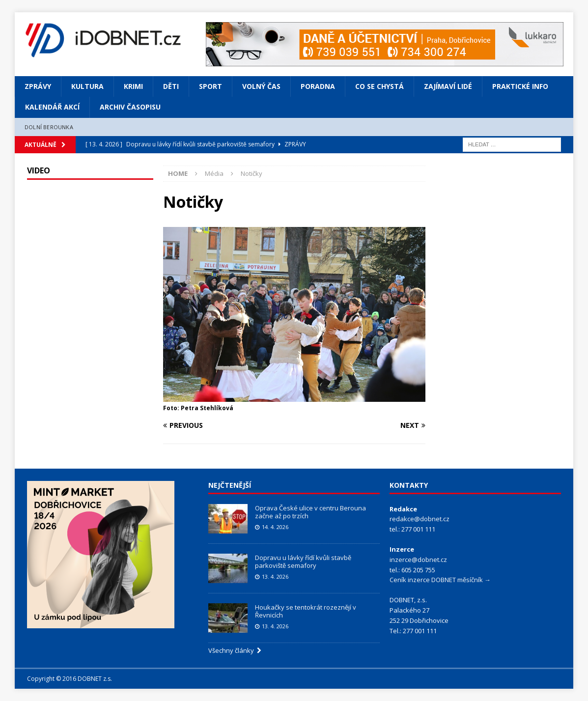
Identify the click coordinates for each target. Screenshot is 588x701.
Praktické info (520, 86)
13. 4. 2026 (275, 576)
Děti (171, 86)
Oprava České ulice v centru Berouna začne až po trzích (310, 512)
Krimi (133, 86)
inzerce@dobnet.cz (418, 560)
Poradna (318, 86)
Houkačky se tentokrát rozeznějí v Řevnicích (306, 611)
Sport (210, 86)
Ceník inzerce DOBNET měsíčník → (440, 580)
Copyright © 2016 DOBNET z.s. (70, 679)
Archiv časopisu (130, 107)
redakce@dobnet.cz (420, 519)
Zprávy (38, 86)
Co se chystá (379, 86)
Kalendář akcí (52, 107)
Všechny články (235, 650)
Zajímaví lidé (448, 86)
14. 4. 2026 (275, 527)
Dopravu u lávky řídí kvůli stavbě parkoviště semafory (303, 562)
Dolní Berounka (49, 127)
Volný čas (261, 86)
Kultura (87, 86)
